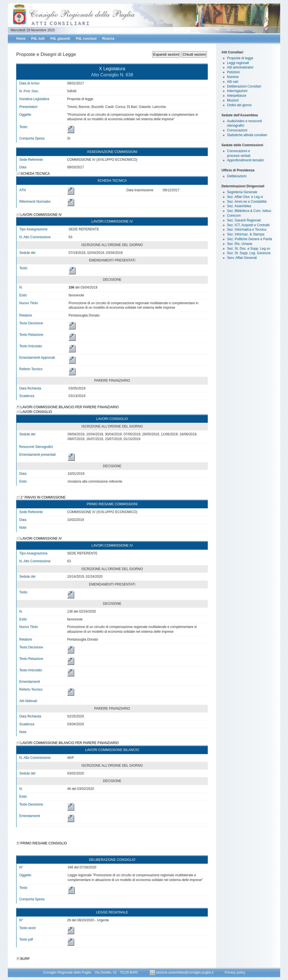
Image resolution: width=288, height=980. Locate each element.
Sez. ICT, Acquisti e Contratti (248, 225)
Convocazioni (237, 130)
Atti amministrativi (240, 67)
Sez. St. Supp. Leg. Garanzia (249, 253)
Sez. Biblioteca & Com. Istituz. (250, 211)
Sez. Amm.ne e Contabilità (247, 202)
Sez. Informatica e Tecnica (247, 230)
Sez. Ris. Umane (240, 244)
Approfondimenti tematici (245, 160)
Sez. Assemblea (239, 206)
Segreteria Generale (242, 192)
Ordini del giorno (239, 105)
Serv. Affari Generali (242, 258)
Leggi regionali (238, 63)
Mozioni (233, 100)
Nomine (233, 77)
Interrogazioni (237, 91)
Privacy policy (235, 972)
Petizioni (233, 72)
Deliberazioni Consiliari (244, 86)
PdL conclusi (86, 39)
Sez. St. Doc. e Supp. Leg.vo (249, 249)
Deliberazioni (237, 176)
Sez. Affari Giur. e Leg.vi (245, 197)
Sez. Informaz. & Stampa (246, 234)
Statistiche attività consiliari (247, 135)
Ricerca (108, 39)
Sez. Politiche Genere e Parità (250, 239)
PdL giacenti (60, 39)
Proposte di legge (240, 58)
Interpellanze (237, 96)
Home (21, 39)
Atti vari (233, 82)
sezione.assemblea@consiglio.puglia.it (182, 972)
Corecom (234, 216)
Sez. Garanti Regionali (244, 220)
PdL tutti (38, 39)
